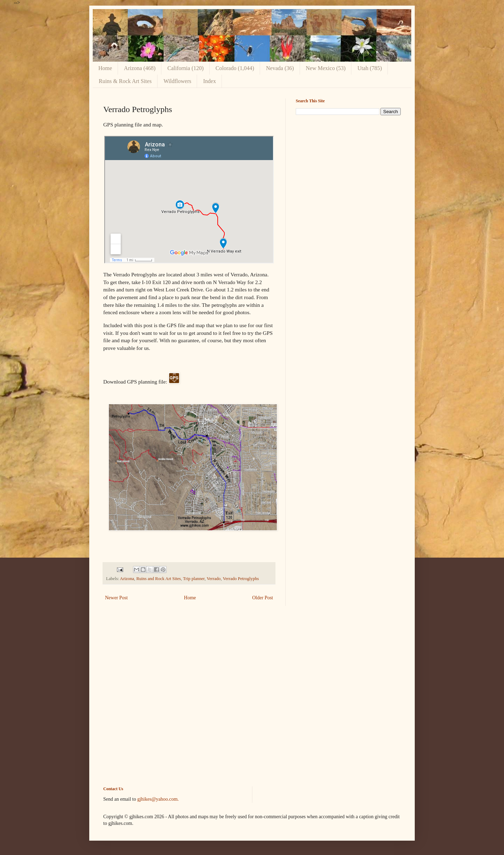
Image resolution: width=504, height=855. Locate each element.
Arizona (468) (140, 68)
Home (105, 68)
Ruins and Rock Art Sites (158, 579)
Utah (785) (370, 68)
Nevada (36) (280, 68)
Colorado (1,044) (235, 68)
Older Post (263, 598)
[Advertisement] (348, 170)
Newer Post (116, 598)
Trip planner (194, 579)
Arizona (127, 579)
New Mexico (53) (326, 68)
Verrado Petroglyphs (241, 579)
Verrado (214, 579)
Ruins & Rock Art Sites (125, 81)
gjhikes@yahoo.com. (158, 799)
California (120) (185, 68)
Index (209, 81)
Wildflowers (177, 81)
